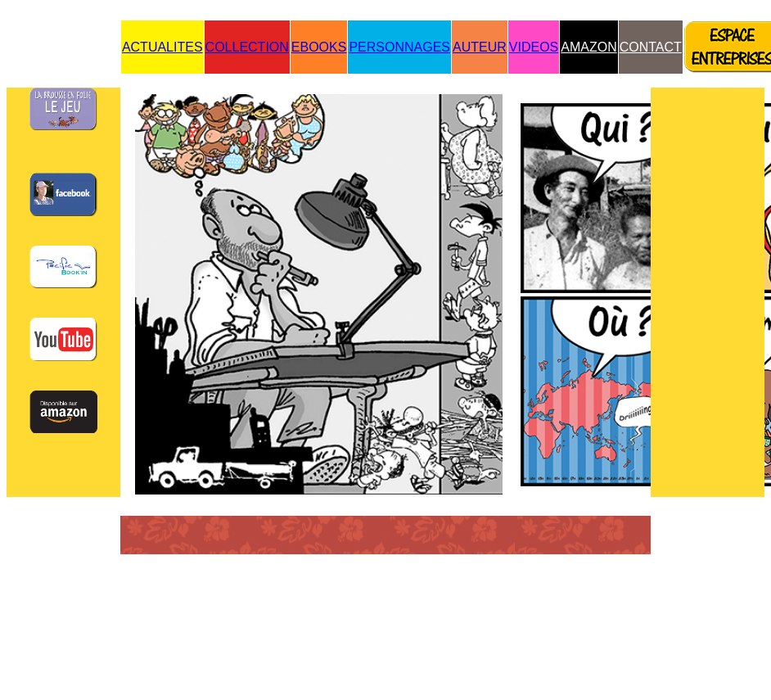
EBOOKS (319, 47)
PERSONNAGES (399, 47)
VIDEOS (534, 47)
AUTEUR (480, 47)
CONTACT (651, 47)
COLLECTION (247, 47)
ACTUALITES (162, 47)
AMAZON (588, 47)
